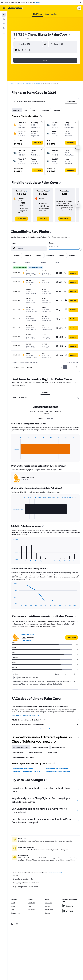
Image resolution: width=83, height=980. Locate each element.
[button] (81, 2)
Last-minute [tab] (45, 110)
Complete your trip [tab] (59, 799)
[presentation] (69, 35)
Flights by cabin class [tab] (21, 799)
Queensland (37, 83)
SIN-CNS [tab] (45, 392)
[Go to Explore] (4, 28)
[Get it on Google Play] (68, 960)
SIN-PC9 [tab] (41, 470)
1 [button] (65, 367)
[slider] (80, 249)
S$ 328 (19, 34)
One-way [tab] (57, 110)
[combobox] (18, 39)
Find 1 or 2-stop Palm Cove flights (25, 767)
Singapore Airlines (28, 686)
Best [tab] (26, 110)
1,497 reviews (26, 692)
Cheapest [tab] (17, 110)
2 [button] (69, 367)
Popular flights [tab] (52, 804)
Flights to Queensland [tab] (40, 799)
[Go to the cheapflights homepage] (16, 8)
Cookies (37, 2)
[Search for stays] (4, 19)
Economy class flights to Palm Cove (58, 823)
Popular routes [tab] (18, 804)
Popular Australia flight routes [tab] (24, 809)
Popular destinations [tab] (35, 804)
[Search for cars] (4, 24)
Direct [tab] (34, 110)
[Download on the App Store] (68, 965)
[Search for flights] (4, 15)
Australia (29, 83)
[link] (21, 219)
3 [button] (74, 367)
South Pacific (20, 83)
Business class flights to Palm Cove (58, 820)
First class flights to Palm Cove (22, 820)
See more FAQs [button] (45, 780)
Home (12, 83)
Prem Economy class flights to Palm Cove (26, 823)
